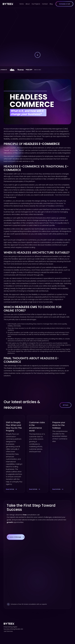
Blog (51, 4)
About (28, 4)
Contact (45, 4)
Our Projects (36, 4)
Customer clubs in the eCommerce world (37, 427)
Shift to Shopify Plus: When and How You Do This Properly (14, 427)
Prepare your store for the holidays (59, 425)
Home (22, 4)
